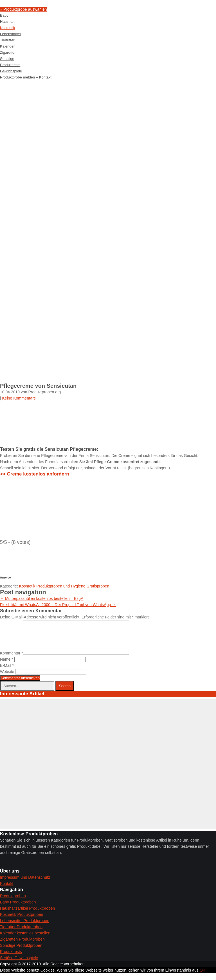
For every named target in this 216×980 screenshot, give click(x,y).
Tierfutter (7, 40)
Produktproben (13, 903)
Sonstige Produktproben (21, 952)
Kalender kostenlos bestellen (25, 940)
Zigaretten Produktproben (22, 946)
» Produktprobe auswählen (23, 9)
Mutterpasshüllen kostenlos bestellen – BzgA (42, 598)
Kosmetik (7, 28)
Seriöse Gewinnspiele (19, 965)
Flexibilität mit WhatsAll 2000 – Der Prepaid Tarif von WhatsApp (58, 605)
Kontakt (7, 890)
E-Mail (7, 672)
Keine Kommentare (19, 398)
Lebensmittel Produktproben (25, 927)
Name (7, 666)
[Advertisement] (108, 123)
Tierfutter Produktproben (21, 934)
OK (202, 977)
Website (7, 678)
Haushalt (7, 22)
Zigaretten (8, 52)
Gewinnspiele (11, 71)
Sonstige (7, 59)
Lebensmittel (10, 34)
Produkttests (10, 65)
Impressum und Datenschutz (25, 884)
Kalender (7, 46)
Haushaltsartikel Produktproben (27, 915)
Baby (4, 15)
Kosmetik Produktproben (22, 921)
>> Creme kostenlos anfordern (35, 474)
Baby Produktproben (18, 909)
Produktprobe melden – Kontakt (26, 77)
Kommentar (12, 660)
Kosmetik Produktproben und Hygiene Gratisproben (64, 586)
